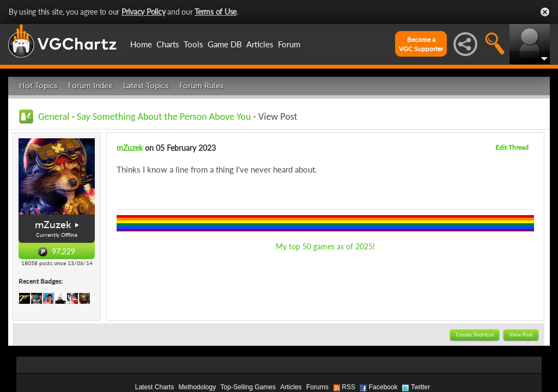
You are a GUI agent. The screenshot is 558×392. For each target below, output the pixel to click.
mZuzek (53, 225)
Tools (193, 44)
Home (141, 44)
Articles (260, 44)
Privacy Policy (144, 12)
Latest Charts (154, 387)
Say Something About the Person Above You (164, 117)
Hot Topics (38, 86)
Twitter (420, 387)
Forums (317, 387)
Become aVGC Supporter (421, 44)
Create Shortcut (475, 335)
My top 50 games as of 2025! (325, 246)
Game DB (225, 44)
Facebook (383, 387)
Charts (168, 44)
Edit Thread (512, 147)
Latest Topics (146, 86)
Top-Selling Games (248, 387)
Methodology (197, 387)
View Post (521, 335)
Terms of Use (216, 12)
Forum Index (90, 86)
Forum (289, 44)
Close (545, 12)
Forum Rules (201, 86)
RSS (348, 387)
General (54, 117)
